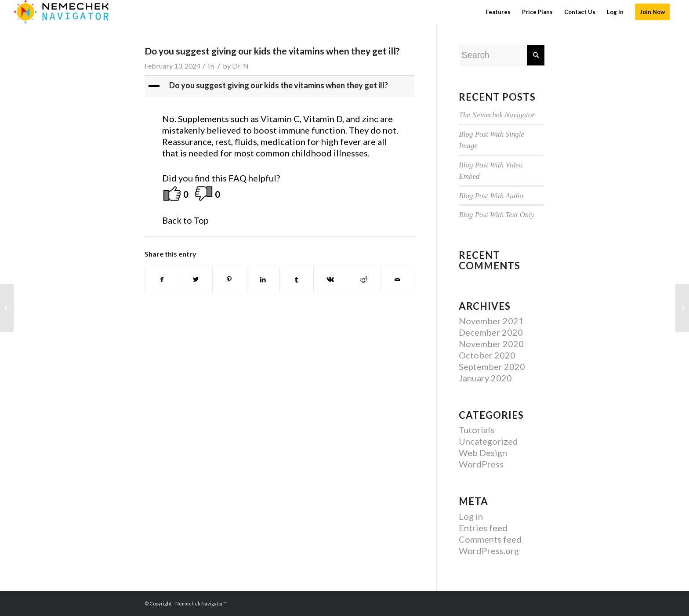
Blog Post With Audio (491, 196)
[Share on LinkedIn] (263, 279)
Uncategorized (488, 441)
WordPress (481, 464)
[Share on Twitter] (196, 279)
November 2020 (491, 344)
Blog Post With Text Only (496, 215)
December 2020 (491, 332)
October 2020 (487, 355)
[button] (280, 86)
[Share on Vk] (330, 279)
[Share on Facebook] (162, 279)
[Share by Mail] (398, 279)
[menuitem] (498, 12)
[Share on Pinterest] (229, 279)
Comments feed (490, 539)
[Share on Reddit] (364, 279)
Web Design (483, 453)
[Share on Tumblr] (297, 279)
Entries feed (483, 528)
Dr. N (240, 66)
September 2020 (492, 366)
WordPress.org (489, 551)
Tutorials (477, 430)
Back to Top (185, 220)
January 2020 (485, 378)
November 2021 (491, 321)
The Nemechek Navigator (497, 115)
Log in (471, 516)
